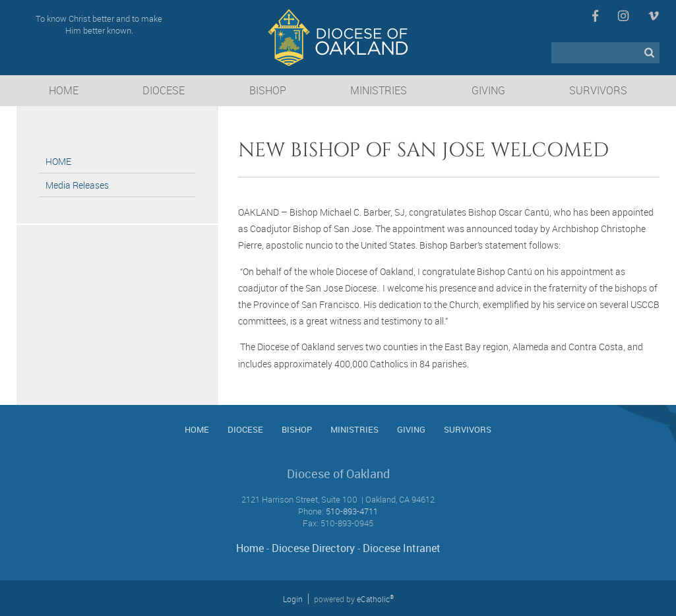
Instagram (623, 16)
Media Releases (77, 185)
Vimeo (654, 16)
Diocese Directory (313, 548)
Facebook (595, 16)
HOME (58, 161)
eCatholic (375, 599)
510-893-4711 (352, 511)
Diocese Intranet (402, 548)
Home (250, 548)
